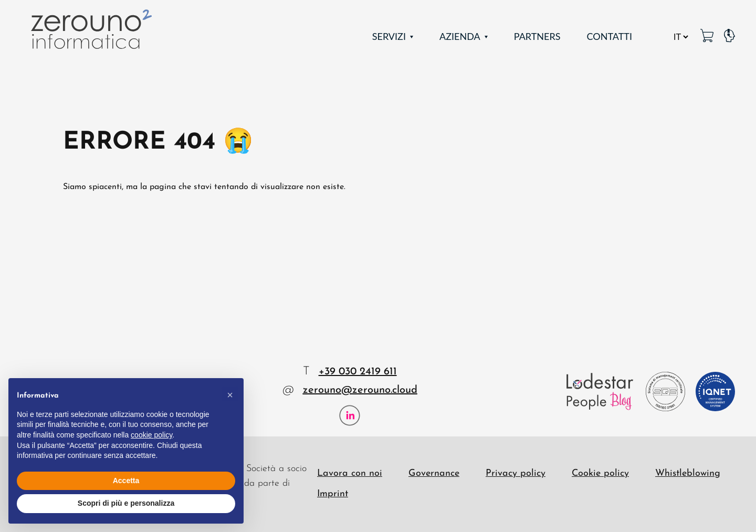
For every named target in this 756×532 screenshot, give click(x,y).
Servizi (389, 36)
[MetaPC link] (707, 36)
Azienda (460, 36)
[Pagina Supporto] (729, 36)
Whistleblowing (688, 473)
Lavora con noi (350, 473)
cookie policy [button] (151, 435)
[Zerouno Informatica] (89, 30)
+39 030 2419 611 (358, 372)
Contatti (609, 36)
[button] (230, 395)
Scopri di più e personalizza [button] (126, 503)
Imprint (333, 494)
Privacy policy (516, 473)
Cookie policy (600, 473)
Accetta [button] (126, 481)
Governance (434, 473)
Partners (537, 36)
